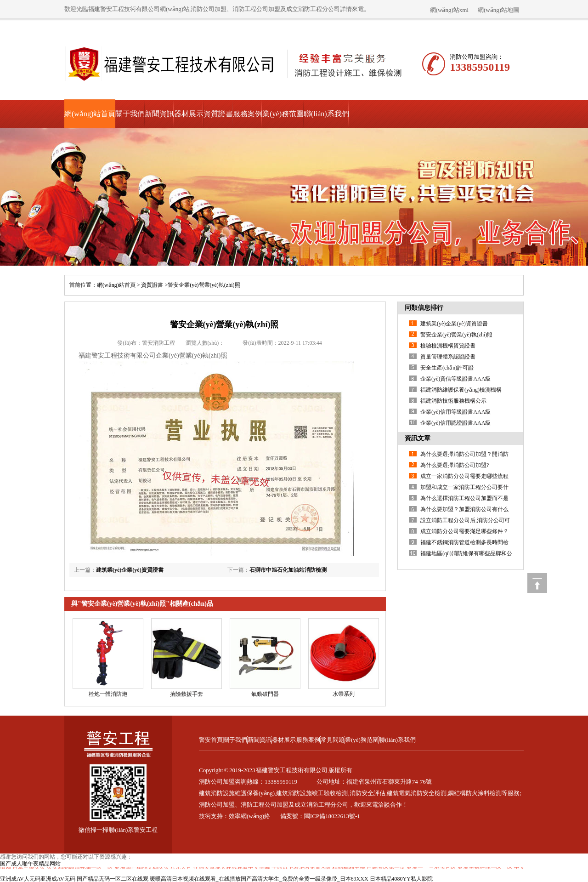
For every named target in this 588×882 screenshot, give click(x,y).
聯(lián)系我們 (326, 114)
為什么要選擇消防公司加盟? (455, 465)
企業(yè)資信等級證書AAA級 (455, 379)
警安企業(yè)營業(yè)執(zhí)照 (456, 335)
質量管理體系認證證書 (448, 357)
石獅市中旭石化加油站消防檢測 (288, 570)
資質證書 (218, 114)
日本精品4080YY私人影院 (401, 879)
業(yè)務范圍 (283, 114)
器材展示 (189, 114)
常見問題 (333, 740)
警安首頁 (211, 740)
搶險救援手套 (187, 694)
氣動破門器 (265, 694)
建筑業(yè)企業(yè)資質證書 (130, 570)
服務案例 (248, 114)
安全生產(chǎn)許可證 (447, 368)
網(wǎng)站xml (449, 10)
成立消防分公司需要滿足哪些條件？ (464, 531)
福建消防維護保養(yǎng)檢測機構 (461, 390)
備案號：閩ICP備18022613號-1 (320, 816)
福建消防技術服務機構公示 (453, 401)
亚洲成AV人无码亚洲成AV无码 (38, 879)
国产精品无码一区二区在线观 (113, 879)
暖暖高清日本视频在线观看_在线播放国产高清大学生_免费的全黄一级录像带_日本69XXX (259, 879)
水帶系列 (344, 694)
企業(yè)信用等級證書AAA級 (455, 412)
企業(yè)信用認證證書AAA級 (455, 423)
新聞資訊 (159, 114)
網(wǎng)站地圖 (498, 10)
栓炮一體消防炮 (108, 694)
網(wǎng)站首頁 (90, 114)
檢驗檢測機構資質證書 (448, 346)
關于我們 (130, 114)
